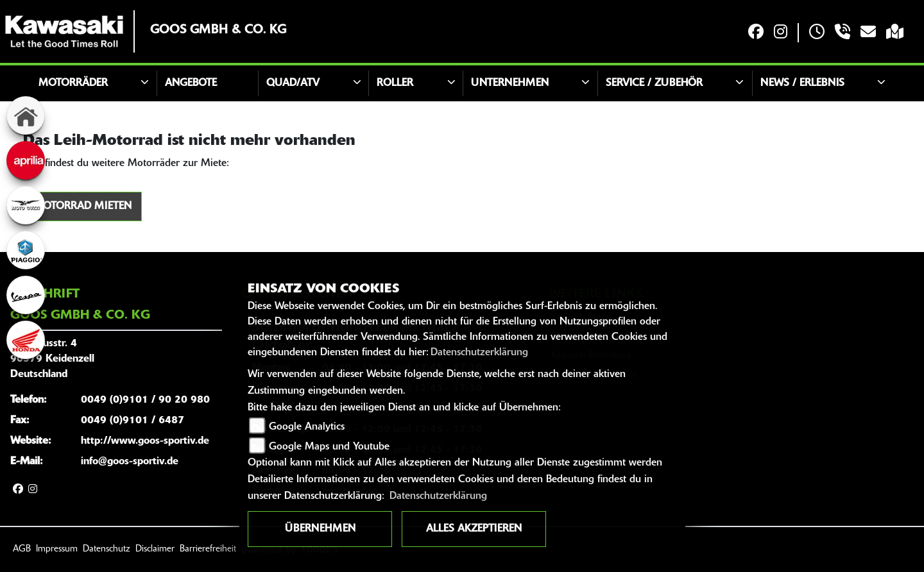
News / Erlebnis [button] (802, 83)
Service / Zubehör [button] (654, 83)
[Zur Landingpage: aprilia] (26, 160)
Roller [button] (395, 83)
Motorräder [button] (73, 83)
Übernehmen (320, 529)
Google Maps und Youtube (329, 447)
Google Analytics (307, 427)
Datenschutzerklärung (479, 353)
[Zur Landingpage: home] (26, 115)
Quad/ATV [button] (293, 83)
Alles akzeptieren (474, 529)
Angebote (191, 83)
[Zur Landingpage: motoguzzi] (26, 205)
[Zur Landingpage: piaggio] (26, 250)
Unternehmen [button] (510, 83)
